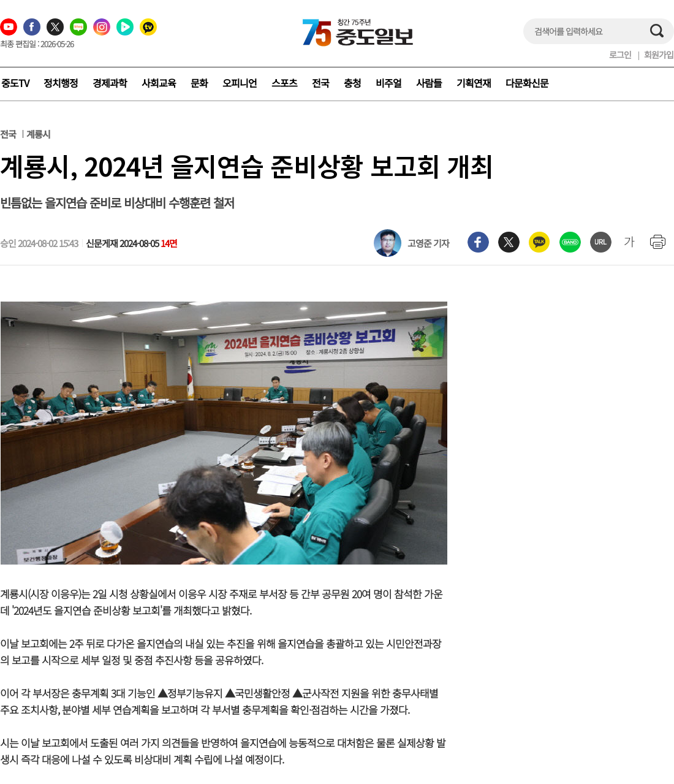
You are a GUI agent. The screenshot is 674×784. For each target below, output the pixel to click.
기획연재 (474, 83)
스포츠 (284, 83)
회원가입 (659, 55)
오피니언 (240, 83)
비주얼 (388, 83)
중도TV (15, 83)
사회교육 (159, 83)
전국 (320, 83)
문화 (199, 83)
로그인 (620, 55)
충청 (352, 83)
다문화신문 (527, 83)
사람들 (429, 83)
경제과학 (110, 83)
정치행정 (61, 83)
